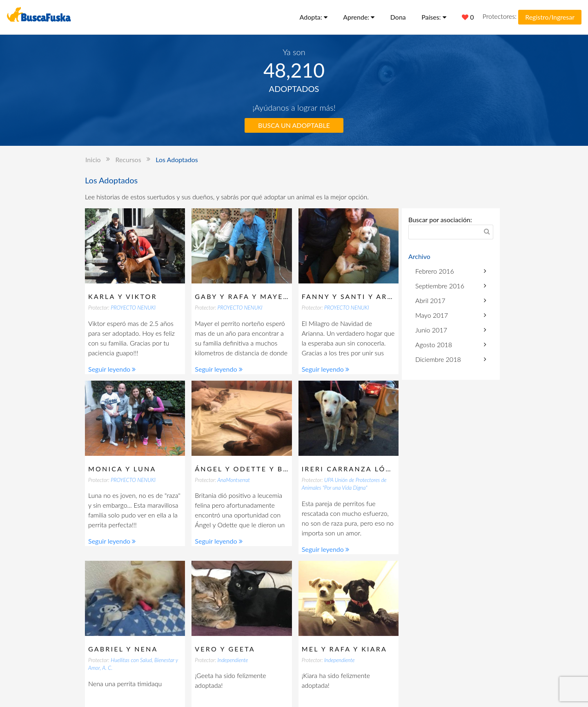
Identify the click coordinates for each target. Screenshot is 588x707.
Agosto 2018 (451, 345)
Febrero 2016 (451, 271)
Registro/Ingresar (550, 17)
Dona (398, 17)
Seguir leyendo (112, 369)
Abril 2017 (451, 300)
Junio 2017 (451, 330)
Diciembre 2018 (451, 359)
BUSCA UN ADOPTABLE (294, 125)
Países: (434, 17)
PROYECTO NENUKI (133, 308)
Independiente (233, 660)
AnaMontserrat (234, 480)
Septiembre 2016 (451, 286)
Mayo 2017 (451, 315)
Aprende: (359, 17)
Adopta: (314, 17)
